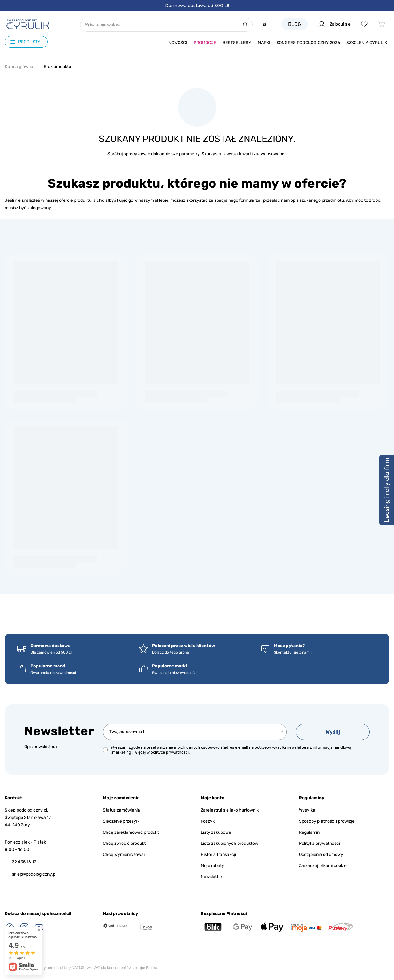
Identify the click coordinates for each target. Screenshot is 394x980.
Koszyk (208, 821)
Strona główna (19, 67)
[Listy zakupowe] (364, 24)
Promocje (205, 43)
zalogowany (39, 208)
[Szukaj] (245, 25)
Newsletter (59, 731)
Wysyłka (307, 810)
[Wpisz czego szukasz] (166, 25)
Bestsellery (237, 43)
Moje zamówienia (121, 798)
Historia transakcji (218, 854)
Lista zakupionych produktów (229, 843)
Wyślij (333, 732)
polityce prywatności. (170, 752)
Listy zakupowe (216, 832)
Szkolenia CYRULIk (367, 43)
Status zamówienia (121, 810)
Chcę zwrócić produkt (124, 843)
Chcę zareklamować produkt (131, 832)
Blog (295, 24)
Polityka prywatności (319, 843)
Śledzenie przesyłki (122, 821)
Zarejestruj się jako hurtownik (230, 810)
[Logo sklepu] (28, 24)
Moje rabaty (212, 866)
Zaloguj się (334, 24)
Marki (264, 43)
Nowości (178, 43)
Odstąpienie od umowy (321, 854)
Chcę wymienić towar (124, 854)
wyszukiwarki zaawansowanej (256, 154)
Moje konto (213, 798)
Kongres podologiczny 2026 (308, 43)
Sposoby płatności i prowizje (327, 821)
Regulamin (309, 832)
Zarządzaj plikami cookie (323, 866)
